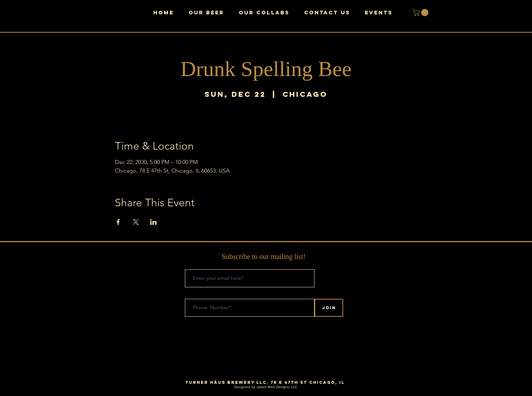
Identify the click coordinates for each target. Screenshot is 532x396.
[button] (421, 13)
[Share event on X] (136, 222)
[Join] (329, 308)
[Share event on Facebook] (118, 222)
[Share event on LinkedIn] (153, 222)
